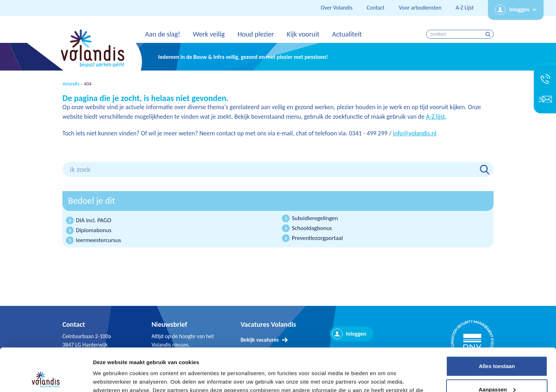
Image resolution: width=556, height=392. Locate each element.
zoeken (489, 34)
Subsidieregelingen (315, 218)
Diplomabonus (94, 230)
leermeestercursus (98, 240)
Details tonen (110, 378)
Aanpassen (497, 349)
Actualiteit (347, 34)
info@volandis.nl (415, 133)
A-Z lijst (435, 117)
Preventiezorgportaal (317, 238)
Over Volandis (337, 8)
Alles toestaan (497, 326)
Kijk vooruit (303, 34)
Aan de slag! (163, 34)
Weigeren (497, 372)
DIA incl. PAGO (94, 220)
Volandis (71, 84)
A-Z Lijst (465, 8)
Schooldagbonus (312, 228)
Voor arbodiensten (420, 8)
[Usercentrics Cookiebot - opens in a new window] (46, 378)
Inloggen (519, 9)
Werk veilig (209, 34)
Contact (376, 8)
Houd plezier (256, 34)
